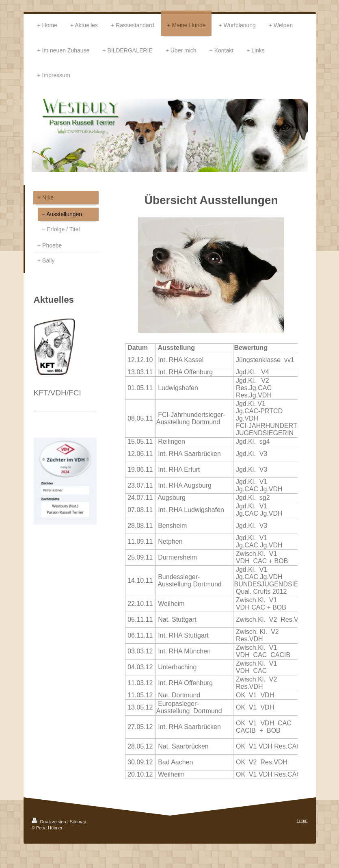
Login (302, 820)
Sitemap (78, 822)
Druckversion (50, 822)
